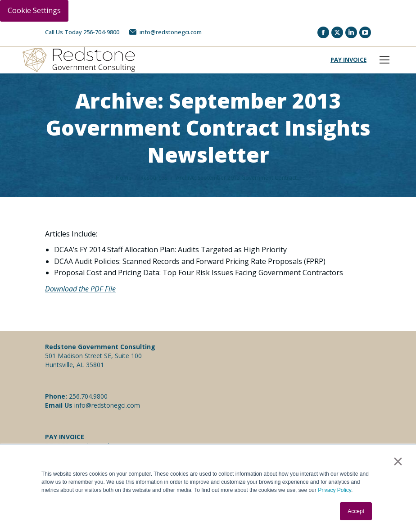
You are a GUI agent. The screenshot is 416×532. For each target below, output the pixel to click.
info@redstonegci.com (165, 32)
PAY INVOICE (348, 59)
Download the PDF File (80, 289)
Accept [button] (356, 511)
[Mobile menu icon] (384, 60)
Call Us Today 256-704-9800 (82, 32)
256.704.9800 (88, 396)
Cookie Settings (34, 10)
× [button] (398, 461)
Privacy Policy (335, 490)
